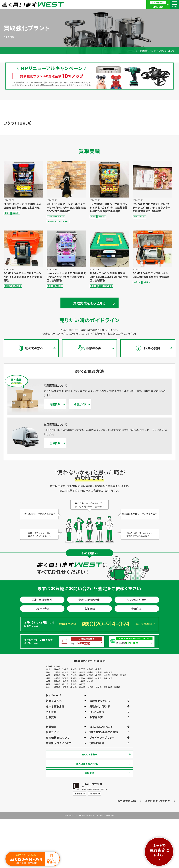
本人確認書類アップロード (89, 764)
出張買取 (55, 443)
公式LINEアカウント (101, 727)
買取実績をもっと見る (89, 303)
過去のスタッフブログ (157, 801)
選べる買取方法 (55, 706)
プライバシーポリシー (102, 738)
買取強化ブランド (148, 51)
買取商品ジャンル (100, 701)
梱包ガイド (80, 404)
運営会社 (78, 793)
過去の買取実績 (127, 801)
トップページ (53, 695)
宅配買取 (55, 404)
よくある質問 (97, 712)
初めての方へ (54, 701)
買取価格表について (58, 738)
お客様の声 (96, 717)
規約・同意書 (97, 743)
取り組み (93, 793)
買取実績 (89, 773)
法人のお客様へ (89, 754)
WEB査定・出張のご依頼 (104, 732)
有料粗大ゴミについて (59, 743)
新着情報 (51, 727)
